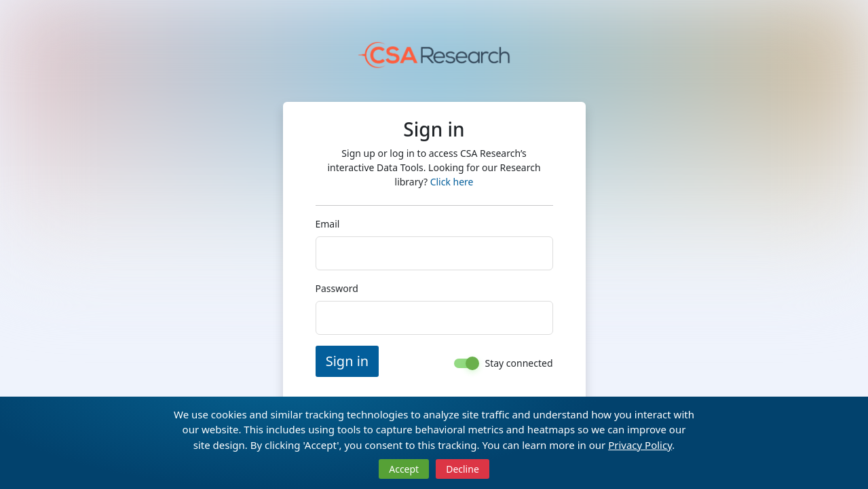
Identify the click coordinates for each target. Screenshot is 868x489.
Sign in (331, 354)
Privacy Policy (640, 445)
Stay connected (535, 356)
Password (320, 282)
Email (311, 217)
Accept (404, 469)
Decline (463, 469)
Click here (535, 175)
